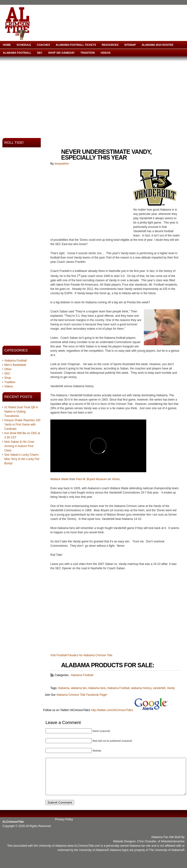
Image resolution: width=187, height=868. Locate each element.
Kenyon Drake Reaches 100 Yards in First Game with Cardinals (22, 425)
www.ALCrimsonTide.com (84, 853)
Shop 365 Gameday (61, 53)
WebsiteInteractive (173, 849)
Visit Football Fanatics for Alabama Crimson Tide (81, 655)
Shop (8, 378)
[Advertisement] (71, 96)
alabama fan (79, 688)
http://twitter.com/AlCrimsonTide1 (112, 710)
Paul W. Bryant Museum (91, 479)
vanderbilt (159, 688)
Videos (105, 53)
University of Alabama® (94, 857)
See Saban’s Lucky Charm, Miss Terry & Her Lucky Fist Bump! (22, 459)
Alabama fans (97, 688)
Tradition (88, 53)
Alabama (63, 688)
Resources (110, 45)
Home (7, 45)
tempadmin (61, 164)
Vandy (171, 688)
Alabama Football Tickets (76, 45)
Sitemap (130, 45)
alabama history (141, 688)
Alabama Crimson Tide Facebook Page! (82, 695)
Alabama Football (17, 53)
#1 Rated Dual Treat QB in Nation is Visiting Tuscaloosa (21, 412)
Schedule (24, 45)
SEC (40, 53)
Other (8, 369)
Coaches (44, 45)
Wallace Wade (59, 479)
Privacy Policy (64, 827)
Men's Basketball (15, 365)
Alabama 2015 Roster (158, 45)
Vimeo (116, 479)
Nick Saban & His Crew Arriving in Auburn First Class (19, 446)
